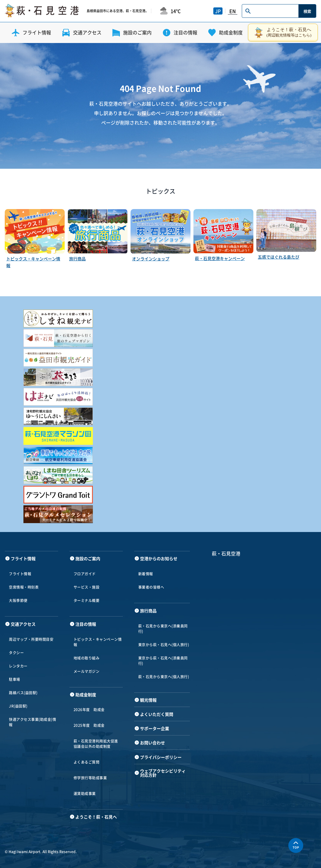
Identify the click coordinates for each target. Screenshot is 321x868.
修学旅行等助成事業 (90, 778)
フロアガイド (85, 574)
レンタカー (18, 666)
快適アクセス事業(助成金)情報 (32, 722)
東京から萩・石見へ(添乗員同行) (163, 661)
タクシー (16, 653)
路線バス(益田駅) (23, 693)
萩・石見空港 (226, 553)
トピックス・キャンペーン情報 (98, 642)
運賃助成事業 (85, 794)
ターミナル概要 (87, 601)
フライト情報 (20, 574)
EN (233, 11)
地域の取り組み (87, 658)
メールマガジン (87, 671)
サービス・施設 (87, 587)
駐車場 (15, 679)
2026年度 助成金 (89, 710)
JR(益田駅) (18, 706)
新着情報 (146, 574)
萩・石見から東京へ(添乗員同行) (163, 629)
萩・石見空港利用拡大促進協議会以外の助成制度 (96, 744)
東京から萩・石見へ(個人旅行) (164, 645)
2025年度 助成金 (89, 725)
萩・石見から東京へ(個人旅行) (164, 677)
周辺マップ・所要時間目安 (31, 639)
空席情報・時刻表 (24, 587)
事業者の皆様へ (151, 587)
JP (218, 11)
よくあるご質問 (87, 762)
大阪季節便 (18, 601)
